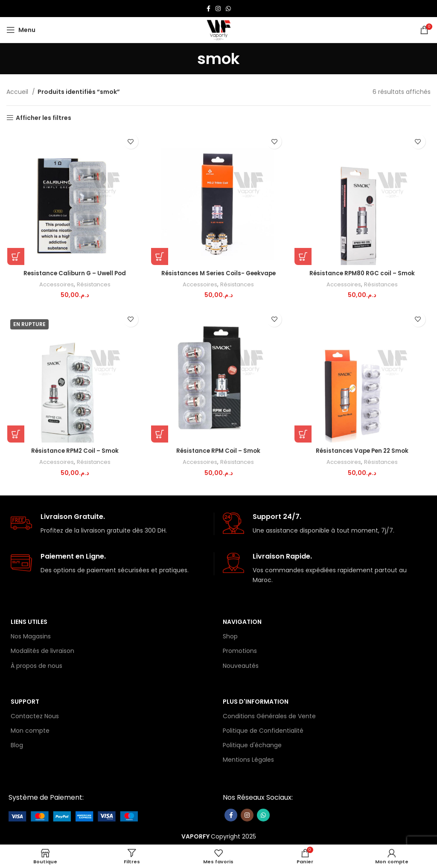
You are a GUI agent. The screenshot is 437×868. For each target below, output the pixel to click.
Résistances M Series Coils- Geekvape (218, 274)
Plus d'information (256, 700)
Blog (17, 744)
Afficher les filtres (44, 118)
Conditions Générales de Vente (269, 715)
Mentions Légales (248, 759)
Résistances (93, 285)
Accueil (18, 92)
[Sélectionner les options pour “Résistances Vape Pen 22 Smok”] (303, 435)
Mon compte (30, 729)
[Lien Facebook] (208, 9)
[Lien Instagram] (218, 9)
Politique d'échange (252, 744)
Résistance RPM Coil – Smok (219, 451)
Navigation (242, 620)
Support (25, 700)
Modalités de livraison (42, 650)
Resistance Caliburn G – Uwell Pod (74, 274)
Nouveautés (241, 664)
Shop (230, 635)
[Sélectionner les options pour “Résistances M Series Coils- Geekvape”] (159, 257)
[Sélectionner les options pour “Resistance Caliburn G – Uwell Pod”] (15, 257)
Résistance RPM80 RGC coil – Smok (363, 274)
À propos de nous (36, 664)
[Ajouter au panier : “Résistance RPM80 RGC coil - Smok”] (303, 257)
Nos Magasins (31, 635)
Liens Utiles (29, 620)
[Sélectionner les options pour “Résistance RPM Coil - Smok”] (159, 435)
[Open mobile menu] (21, 30)
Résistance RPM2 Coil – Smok (74, 451)
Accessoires (56, 285)
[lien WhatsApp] (228, 9)
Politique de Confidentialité (263, 729)
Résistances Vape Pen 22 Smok (363, 451)
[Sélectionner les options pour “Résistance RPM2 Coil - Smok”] (15, 435)
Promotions (240, 650)
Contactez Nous (35, 715)
